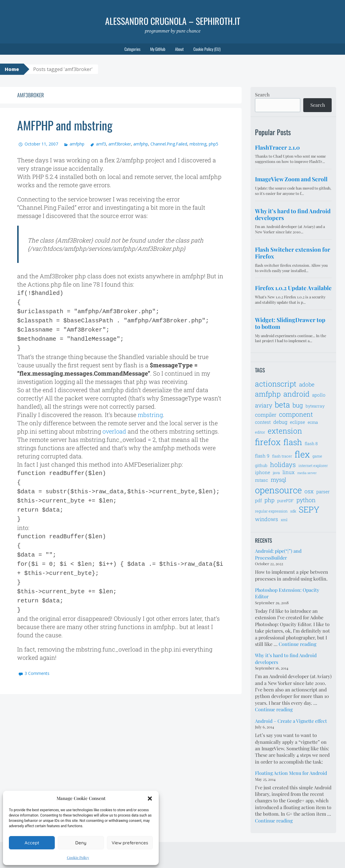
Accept (32, 843)
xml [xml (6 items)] (284, 520)
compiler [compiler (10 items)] (266, 415)
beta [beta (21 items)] (282, 405)
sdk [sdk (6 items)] (293, 511)
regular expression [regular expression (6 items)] (271, 511)
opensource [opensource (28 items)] (278, 490)
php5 (214, 144)
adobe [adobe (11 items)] (307, 384)
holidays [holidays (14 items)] (283, 464)
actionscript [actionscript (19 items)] (276, 384)
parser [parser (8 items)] (323, 492)
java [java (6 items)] (276, 473)
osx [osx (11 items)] (309, 491)
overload (114, 427)
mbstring (198, 144)
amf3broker (120, 144)
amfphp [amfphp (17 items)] (268, 394)
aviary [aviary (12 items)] (264, 405)
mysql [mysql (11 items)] (279, 480)
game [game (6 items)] (317, 456)
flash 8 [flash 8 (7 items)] (311, 443)
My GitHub (158, 49)
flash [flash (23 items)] (293, 442)
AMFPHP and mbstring (65, 125)
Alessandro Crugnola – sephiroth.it (173, 21)
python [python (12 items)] (306, 500)
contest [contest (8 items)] (263, 422)
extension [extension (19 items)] (285, 431)
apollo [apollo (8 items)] (319, 395)
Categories (132, 49)
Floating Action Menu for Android (291, 773)
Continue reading (297, 644)
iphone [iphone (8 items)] (263, 472)
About (179, 49)
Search (262, 94)
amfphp (77, 144)
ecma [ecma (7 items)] (313, 422)
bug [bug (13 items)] (298, 405)
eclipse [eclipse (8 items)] (297, 422)
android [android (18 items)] (296, 394)
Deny (81, 843)
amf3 (101, 144)
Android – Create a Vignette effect (291, 721)
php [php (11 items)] (269, 500)
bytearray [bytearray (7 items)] (315, 406)
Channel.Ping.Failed (169, 144)
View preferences (130, 843)
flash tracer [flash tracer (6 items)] (282, 456)
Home (12, 69)
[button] (150, 799)
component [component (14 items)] (296, 414)
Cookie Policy (78, 857)
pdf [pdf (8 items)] (258, 500)
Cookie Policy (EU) (207, 49)
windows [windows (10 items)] (267, 519)
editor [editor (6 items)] (260, 432)
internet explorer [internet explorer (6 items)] (313, 465)
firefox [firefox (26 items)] (268, 442)
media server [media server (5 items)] (307, 473)
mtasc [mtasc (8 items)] (261, 480)
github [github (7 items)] (261, 465)
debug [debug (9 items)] (280, 422)
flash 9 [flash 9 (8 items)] (262, 456)
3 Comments (37, 660)
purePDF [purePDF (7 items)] (285, 501)
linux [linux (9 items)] (289, 472)
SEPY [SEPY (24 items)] (309, 509)
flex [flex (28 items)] (302, 454)
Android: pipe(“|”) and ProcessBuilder (278, 554)
